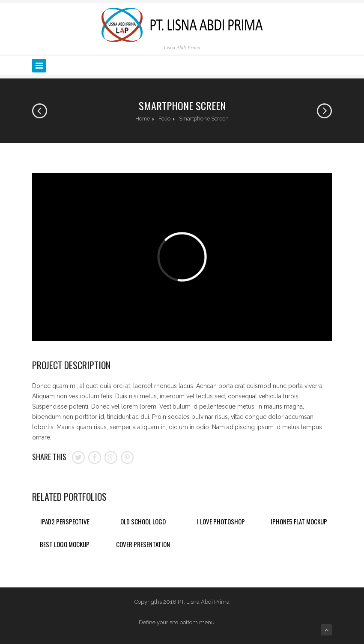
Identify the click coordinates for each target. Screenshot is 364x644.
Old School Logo (143, 521)
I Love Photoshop (221, 521)
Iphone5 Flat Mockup (299, 521)
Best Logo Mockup (65, 544)
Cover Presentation (143, 544)
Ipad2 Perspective (65, 521)
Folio (164, 119)
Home (143, 119)
